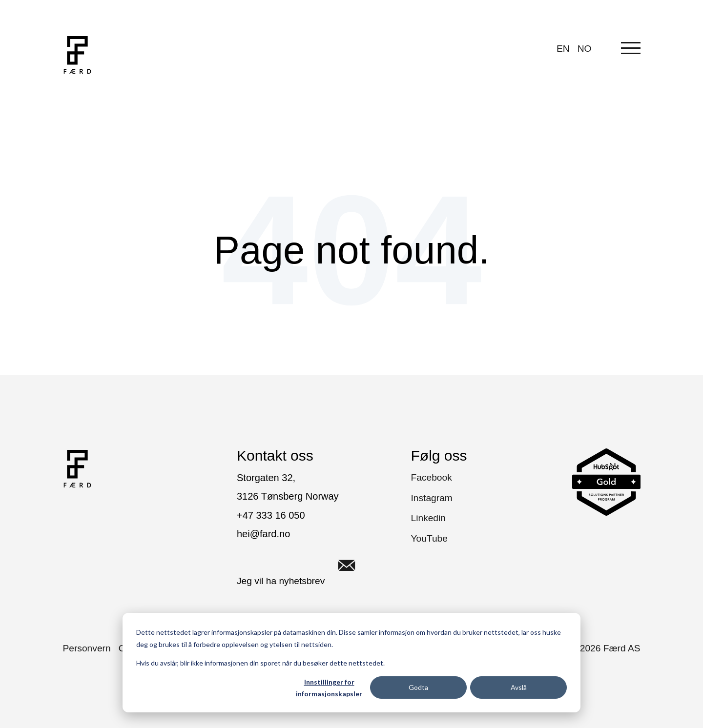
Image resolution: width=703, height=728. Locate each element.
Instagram (432, 498)
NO (585, 49)
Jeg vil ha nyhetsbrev (303, 566)
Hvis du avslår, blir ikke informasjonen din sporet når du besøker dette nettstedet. (260, 663)
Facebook (432, 477)
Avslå (519, 687)
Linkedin (428, 518)
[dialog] (351, 663)
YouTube (429, 538)
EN (563, 49)
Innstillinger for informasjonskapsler (329, 688)
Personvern (87, 648)
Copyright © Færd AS (585, 648)
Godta (418, 687)
